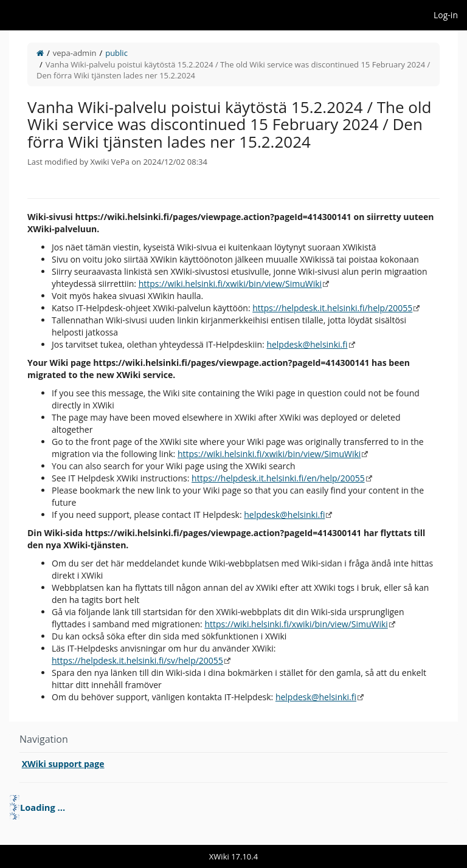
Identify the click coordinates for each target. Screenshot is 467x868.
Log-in (446, 15)
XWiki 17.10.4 (233, 856)
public (116, 53)
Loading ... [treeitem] (43, 807)
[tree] (233, 807)
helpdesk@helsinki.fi (307, 344)
